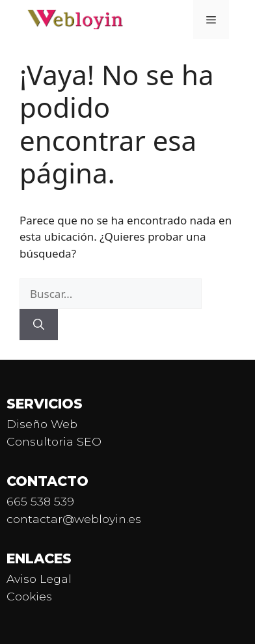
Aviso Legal (39, 579)
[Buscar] (39, 325)
